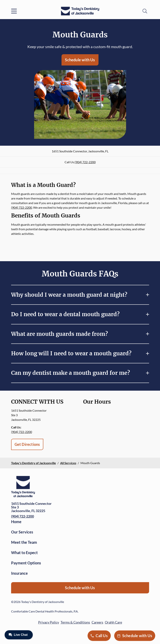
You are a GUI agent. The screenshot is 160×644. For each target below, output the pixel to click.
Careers (97, 622)
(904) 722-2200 (85, 162)
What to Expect (24, 553)
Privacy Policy (49, 622)
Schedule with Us (80, 60)
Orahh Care (113, 622)
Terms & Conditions (75, 622)
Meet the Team (24, 542)
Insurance (19, 573)
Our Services (22, 532)
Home (16, 522)
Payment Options (26, 563)
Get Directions (27, 444)
